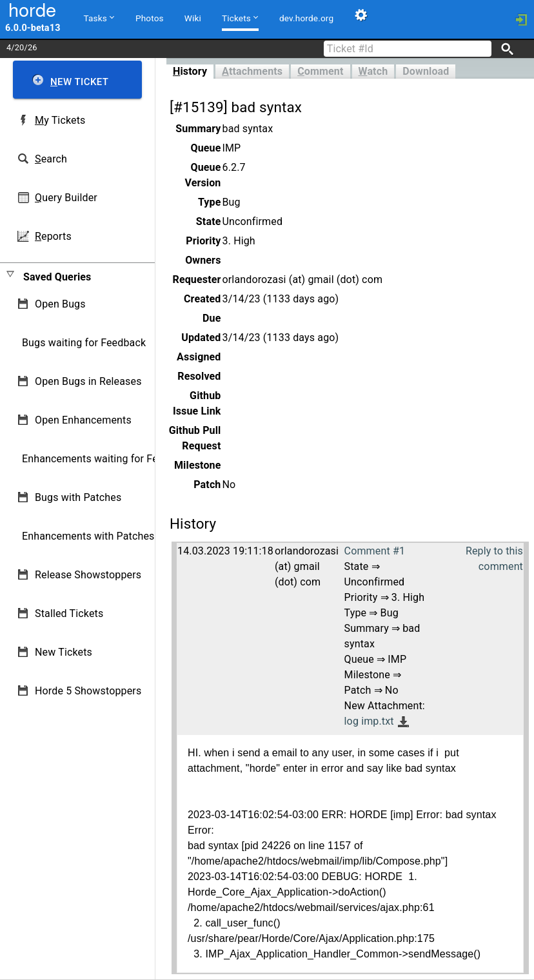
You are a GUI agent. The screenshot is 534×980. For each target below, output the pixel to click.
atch (373, 71)
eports (53, 236)
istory (190, 71)
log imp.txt (369, 721)
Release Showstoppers (88, 575)
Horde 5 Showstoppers (88, 691)
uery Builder (66, 198)
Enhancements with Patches (88, 536)
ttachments (252, 71)
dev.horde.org (306, 18)
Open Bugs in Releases (88, 381)
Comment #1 (375, 551)
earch (51, 159)
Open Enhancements (83, 420)
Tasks (99, 17)
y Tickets (60, 120)
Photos (150, 18)
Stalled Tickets (69, 613)
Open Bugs (60, 304)
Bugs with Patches (78, 497)
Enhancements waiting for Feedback (107, 459)
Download (426, 71)
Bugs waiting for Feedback (84, 343)
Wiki (193, 18)
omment (320, 71)
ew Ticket (79, 82)
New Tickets (64, 652)
